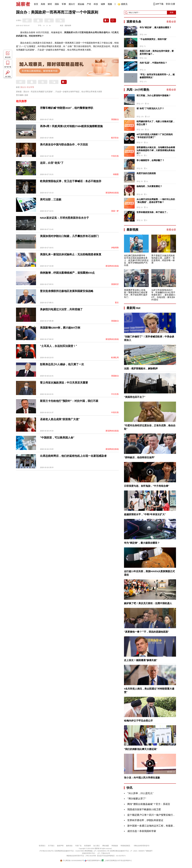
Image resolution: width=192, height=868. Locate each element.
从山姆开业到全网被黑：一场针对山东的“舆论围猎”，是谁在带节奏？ (156, 201)
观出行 (72, 4)
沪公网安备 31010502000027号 (72, 861)
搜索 (172, 12)
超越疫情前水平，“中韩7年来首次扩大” (145, 514)
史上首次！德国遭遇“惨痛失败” (141, 660)
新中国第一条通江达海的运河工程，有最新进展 (153, 826)
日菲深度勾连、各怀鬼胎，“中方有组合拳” (147, 486)
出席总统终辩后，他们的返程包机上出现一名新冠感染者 (73, 456)
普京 (117, 303)
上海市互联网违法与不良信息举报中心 (117, 861)
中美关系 (115, 156)
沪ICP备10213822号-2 (47, 851)
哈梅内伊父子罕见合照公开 (138, 721)
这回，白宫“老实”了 (52, 163)
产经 (89, 4)
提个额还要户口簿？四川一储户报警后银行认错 (153, 815)
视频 (110, 4)
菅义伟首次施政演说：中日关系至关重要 (64, 383)
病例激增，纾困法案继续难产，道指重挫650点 (67, 273)
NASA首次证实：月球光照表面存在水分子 (64, 218)
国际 (57, 4)
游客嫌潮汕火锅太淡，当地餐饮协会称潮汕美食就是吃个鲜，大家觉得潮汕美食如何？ (156, 150)
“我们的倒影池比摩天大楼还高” (141, 749)
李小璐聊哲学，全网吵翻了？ (150, 160)
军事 (64, 4)
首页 (36, 4)
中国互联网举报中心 (93, 861)
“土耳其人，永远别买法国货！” (58, 346)
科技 (96, 4)
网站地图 (106, 846)
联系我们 (42, 846)
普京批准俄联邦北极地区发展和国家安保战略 (67, 291)
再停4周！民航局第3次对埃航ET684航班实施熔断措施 (71, 126)
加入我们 (97, 846)
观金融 (81, 4)
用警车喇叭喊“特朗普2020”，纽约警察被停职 (67, 108)
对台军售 (30, 87)
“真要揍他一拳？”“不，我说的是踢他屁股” (146, 632)
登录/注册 (170, 4)
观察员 (123, 4)
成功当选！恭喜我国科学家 (142, 831)
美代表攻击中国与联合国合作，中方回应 (64, 145)
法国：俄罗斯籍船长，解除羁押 (141, 369)
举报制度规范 (125, 846)
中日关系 (115, 394)
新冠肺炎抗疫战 (112, 193)
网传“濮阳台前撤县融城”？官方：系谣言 (149, 804)
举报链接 (115, 846)
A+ (50, 26)
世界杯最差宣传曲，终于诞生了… (152, 212)
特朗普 (116, 174)
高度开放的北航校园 (146, 173)
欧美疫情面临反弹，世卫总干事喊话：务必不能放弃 (71, 181)
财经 (50, 4)
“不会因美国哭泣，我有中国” (153, 39)
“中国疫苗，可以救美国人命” (57, 438)
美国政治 (115, 119)
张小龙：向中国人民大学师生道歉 (142, 778)
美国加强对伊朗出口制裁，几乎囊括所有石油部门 (69, 236)
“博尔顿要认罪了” (137, 799)
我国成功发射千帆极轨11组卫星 (144, 809)
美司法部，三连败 (51, 199)
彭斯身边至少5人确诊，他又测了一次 (62, 364)
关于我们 (51, 846)
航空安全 (115, 138)
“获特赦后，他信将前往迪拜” (139, 457)
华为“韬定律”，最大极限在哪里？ (155, 27)
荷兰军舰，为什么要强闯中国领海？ (154, 96)
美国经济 (115, 284)
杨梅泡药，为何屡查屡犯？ (149, 186)
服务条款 (69, 846)
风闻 (43, 4)
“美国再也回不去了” (135, 397)
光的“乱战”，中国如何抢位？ (153, 63)
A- (44, 26)
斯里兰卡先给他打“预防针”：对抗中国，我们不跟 (69, 401)
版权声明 (60, 846)
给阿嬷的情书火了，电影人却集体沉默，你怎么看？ (156, 123)
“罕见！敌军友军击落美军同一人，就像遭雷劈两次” (157, 76)
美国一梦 (115, 211)
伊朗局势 (115, 248)
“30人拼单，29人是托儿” (140, 793)
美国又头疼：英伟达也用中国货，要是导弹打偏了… (157, 52)
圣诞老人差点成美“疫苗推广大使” (60, 419)
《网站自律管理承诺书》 (142, 846)
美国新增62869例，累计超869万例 (60, 328)
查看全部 (171, 22)
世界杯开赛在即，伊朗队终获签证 (145, 820)
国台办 (23, 87)
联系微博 (87, 846)
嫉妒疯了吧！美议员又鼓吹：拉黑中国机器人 (148, 603)
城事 (103, 4)
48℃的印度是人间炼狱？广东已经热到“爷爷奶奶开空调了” (155, 136)
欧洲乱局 (115, 358)
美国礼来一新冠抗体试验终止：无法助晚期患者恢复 (71, 254)
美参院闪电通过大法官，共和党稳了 (61, 309)
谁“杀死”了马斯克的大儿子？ (150, 108)
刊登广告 (78, 846)
